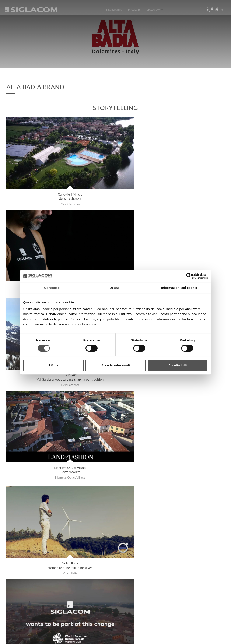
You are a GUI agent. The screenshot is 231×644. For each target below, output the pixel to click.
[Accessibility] (93, 638)
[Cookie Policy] (39, 638)
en (215, 11)
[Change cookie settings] (66, 638)
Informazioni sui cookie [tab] (179, 288)
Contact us (98, 603)
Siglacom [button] (153, 11)
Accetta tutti (178, 365)
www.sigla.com (212, 638)
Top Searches (21, 603)
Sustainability (70, 603)
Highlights (116, 11)
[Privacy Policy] (17, 638)
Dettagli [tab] (116, 288)
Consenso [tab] (52, 288)
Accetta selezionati (115, 365)
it (221, 11)
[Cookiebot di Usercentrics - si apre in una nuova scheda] (189, 276)
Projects (134, 11)
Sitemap (45, 603)
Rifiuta (54, 365)
